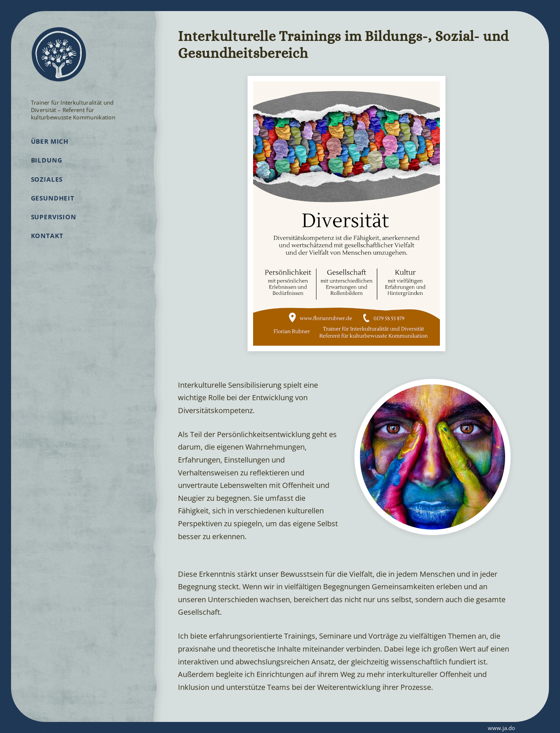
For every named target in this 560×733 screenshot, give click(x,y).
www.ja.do (490, 727)
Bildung (47, 170)
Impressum (61, 728)
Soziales (47, 189)
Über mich (50, 151)
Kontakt (47, 245)
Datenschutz (102, 728)
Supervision (54, 226)
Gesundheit (53, 208)
